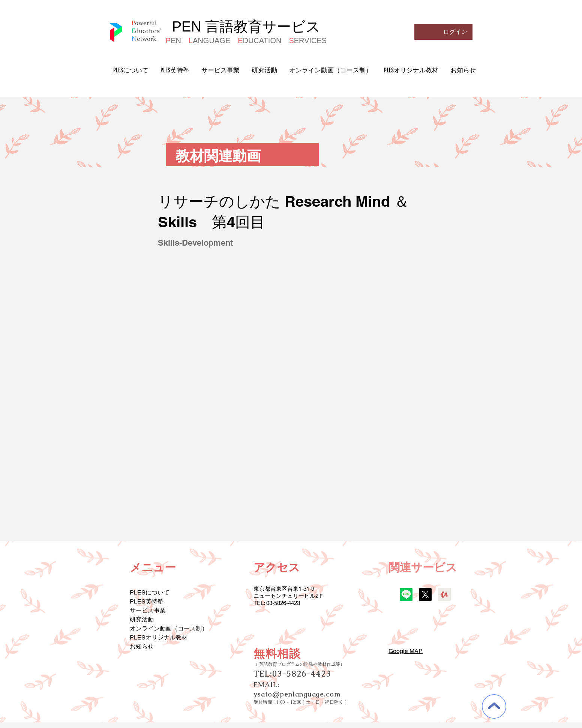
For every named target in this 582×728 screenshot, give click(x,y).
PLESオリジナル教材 (159, 637)
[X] (425, 594)
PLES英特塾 (147, 601)
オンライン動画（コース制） (169, 628)
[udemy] (444, 594)
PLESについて (150, 592)
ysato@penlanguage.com (297, 694)
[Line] (406, 594)
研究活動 (142, 619)
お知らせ (142, 646)
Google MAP (406, 651)
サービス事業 (148, 610)
